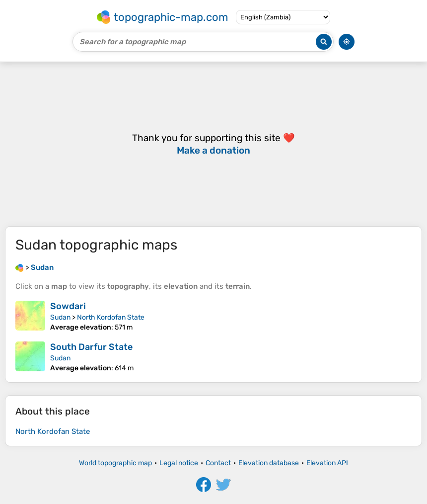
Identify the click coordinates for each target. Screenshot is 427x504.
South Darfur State (91, 347)
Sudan (60, 317)
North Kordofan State (111, 317)
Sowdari (68, 306)
